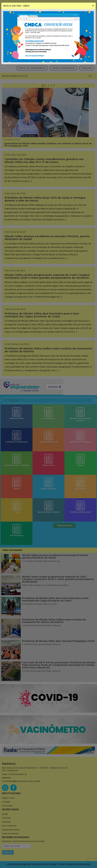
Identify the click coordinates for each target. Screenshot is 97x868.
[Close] (93, 6)
